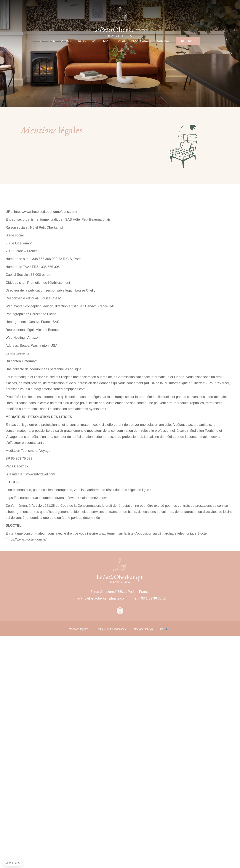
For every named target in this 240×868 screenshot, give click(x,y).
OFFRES (66, 41)
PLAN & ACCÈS (141, 41)
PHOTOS (120, 41)
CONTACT (164, 41)
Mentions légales (79, 629)
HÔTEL (82, 41)
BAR (95, 41)
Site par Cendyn (143, 629)
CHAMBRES (47, 41)
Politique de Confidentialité (111, 629)
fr (162, 629)
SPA (106, 41)
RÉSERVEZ (188, 41)
